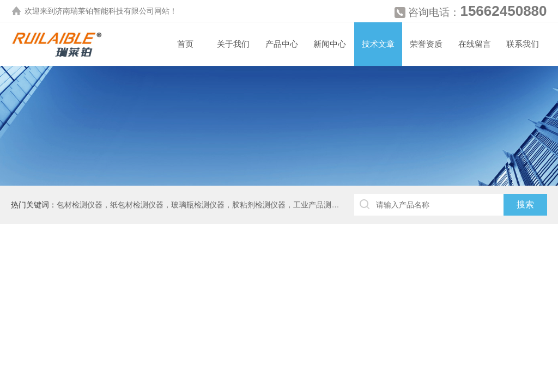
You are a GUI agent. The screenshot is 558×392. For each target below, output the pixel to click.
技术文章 (378, 44)
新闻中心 (330, 44)
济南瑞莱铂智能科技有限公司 (105, 11)
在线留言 (475, 44)
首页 (185, 44)
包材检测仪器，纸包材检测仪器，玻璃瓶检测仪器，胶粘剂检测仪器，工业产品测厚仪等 (205, 205)
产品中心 (282, 44)
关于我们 (233, 44)
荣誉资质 (426, 44)
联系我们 (523, 44)
